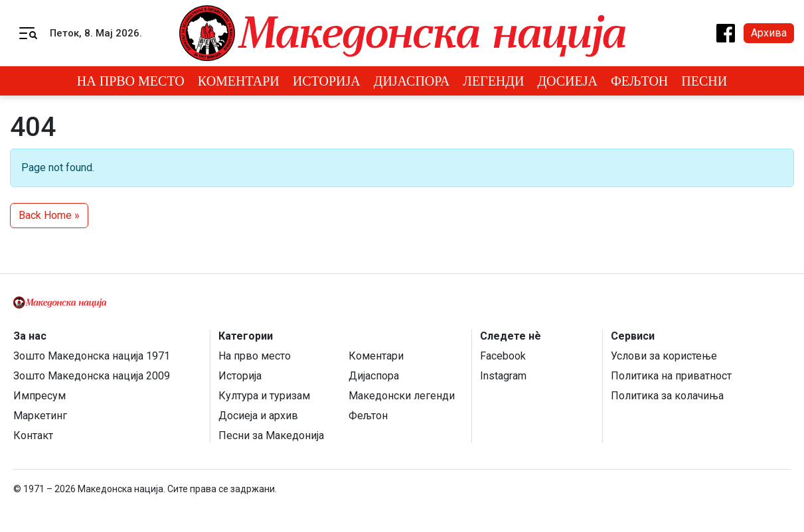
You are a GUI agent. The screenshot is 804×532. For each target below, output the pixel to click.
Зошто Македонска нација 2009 (92, 376)
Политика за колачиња (667, 396)
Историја (327, 81)
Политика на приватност (671, 376)
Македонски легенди (402, 396)
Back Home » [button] (49, 215)
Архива (769, 33)
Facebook (503, 356)
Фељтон (639, 81)
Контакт (33, 435)
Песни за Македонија (271, 435)
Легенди (493, 81)
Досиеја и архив (258, 416)
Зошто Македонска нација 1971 (92, 356)
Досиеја (567, 81)
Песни (704, 81)
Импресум (40, 396)
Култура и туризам (264, 396)
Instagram (503, 376)
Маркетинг (40, 416)
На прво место (131, 81)
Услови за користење (664, 356)
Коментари (239, 81)
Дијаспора (412, 81)
